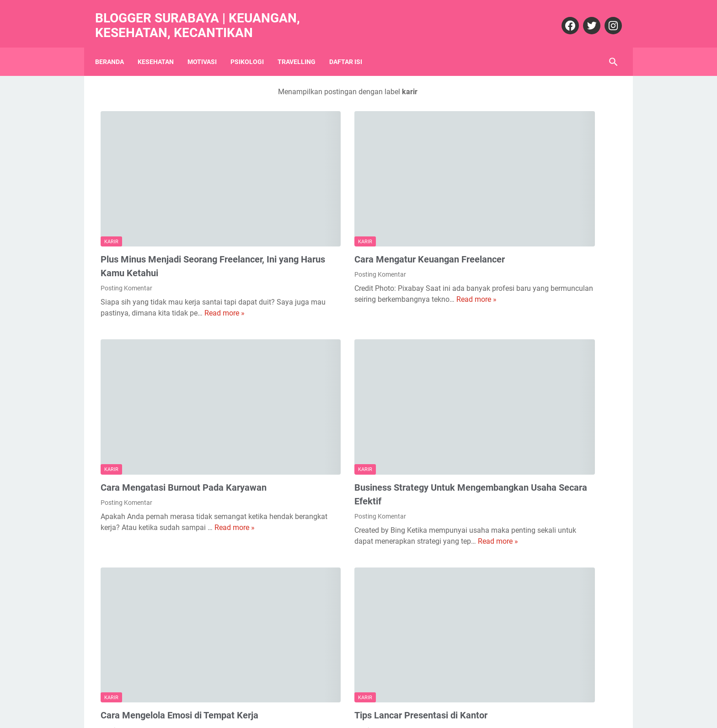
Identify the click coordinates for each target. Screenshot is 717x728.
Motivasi (208, 48)
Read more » (135, 274)
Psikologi (253, 48)
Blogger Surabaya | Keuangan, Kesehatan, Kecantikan (203, 17)
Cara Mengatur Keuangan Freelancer (356, 209)
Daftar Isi (351, 48)
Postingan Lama (413, 688)
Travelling (302, 48)
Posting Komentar (126, 238)
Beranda (115, 48)
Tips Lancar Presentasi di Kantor (347, 604)
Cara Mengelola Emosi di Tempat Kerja (179, 604)
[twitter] (585, 17)
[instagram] (607, 17)
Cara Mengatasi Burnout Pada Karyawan (184, 407)
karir (111, 192)
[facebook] (564, 17)
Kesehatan (161, 48)
